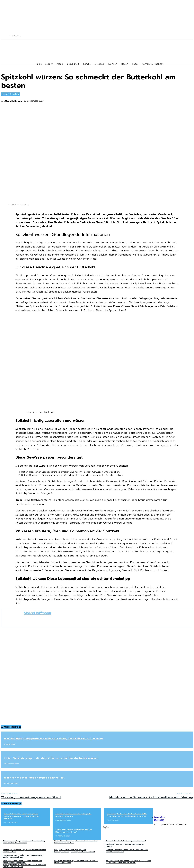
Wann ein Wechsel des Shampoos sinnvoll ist (34, 778)
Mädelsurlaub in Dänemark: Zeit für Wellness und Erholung (151, 797)
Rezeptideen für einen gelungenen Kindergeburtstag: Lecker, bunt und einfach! (22, 816)
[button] (4, 36)
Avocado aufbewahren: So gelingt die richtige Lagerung (73, 815)
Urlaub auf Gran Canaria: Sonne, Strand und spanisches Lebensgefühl (22, 862)
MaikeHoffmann (13, 101)
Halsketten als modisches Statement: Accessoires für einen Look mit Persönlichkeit (128, 862)
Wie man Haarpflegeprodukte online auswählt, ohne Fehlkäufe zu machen (54, 739)
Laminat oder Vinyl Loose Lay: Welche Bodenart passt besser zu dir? (127, 851)
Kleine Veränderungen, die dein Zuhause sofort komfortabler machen (51, 758)
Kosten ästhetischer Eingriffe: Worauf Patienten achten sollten (24, 851)
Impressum (159, 820)
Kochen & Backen (10, 94)
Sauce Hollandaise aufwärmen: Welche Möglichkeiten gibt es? (74, 831)
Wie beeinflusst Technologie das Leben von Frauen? (125, 845)
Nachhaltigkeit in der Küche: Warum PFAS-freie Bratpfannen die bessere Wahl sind (127, 815)
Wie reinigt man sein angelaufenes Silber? (31, 797)
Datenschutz (160, 817)
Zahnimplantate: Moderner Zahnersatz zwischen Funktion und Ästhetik (24, 866)
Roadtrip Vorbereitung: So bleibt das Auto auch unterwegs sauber (76, 862)
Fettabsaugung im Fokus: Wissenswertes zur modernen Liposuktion (23, 856)
